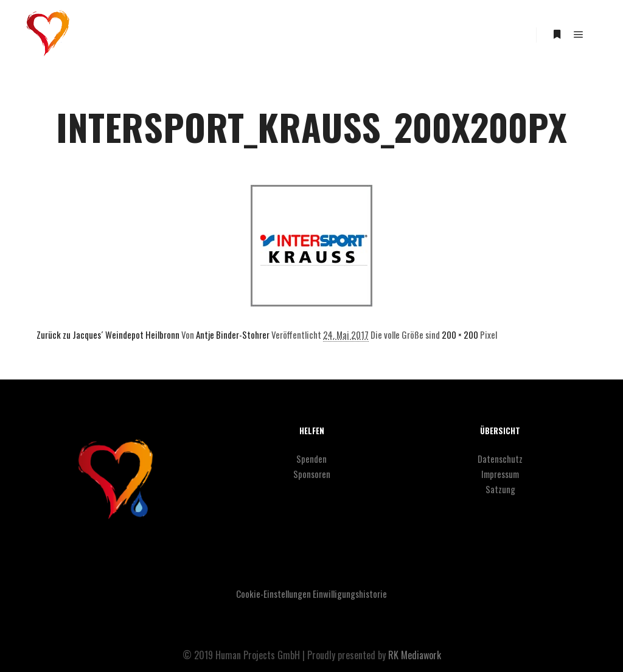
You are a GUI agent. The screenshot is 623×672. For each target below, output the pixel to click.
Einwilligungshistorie (350, 594)
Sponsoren (312, 474)
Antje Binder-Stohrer (233, 334)
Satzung (500, 489)
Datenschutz (500, 459)
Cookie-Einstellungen (273, 594)
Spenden (311, 459)
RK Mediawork (415, 655)
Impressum (500, 474)
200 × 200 (460, 334)
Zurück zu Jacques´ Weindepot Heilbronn (108, 334)
